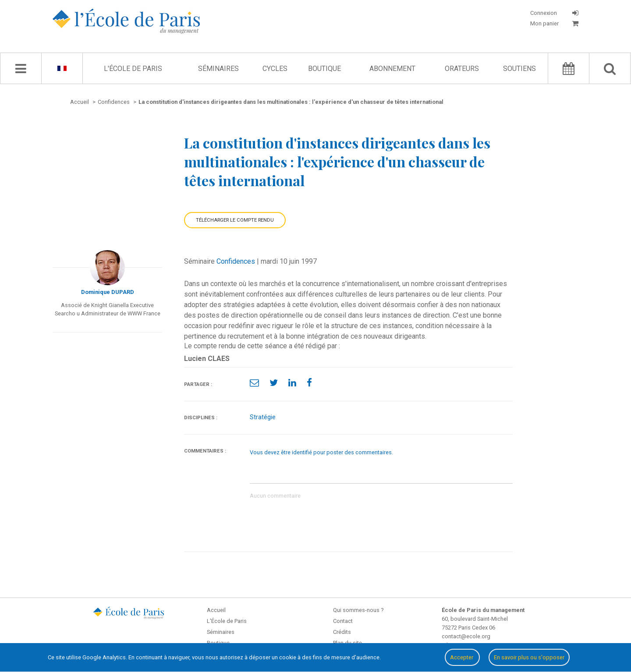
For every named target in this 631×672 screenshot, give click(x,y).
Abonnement (392, 69)
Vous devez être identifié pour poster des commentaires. (321, 452)
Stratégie (263, 417)
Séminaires (218, 69)
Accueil (216, 610)
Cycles (275, 69)
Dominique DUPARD (108, 292)
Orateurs (462, 69)
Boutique (324, 69)
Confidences (236, 261)
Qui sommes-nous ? (358, 610)
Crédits (342, 632)
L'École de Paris (133, 69)
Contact (343, 621)
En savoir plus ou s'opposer (529, 657)
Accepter (462, 657)
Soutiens (519, 69)
